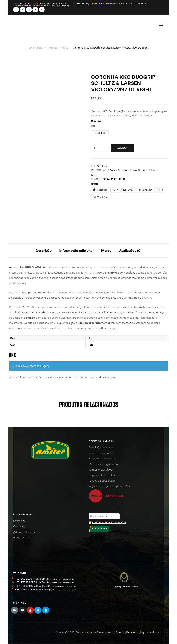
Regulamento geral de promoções (109, 486)
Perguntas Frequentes (102, 475)
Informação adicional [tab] (76, 250)
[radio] (100, 133)
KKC (94, 175)
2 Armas (112, 170)
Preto (90, 345)
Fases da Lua (21, 537)
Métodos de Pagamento (103, 464)
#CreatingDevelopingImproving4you (136, 632)
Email (126, 581)
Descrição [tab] (44, 250)
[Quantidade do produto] (94, 148)
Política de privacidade (102, 481)
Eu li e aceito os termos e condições (109, 522)
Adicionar (123, 148)
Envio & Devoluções (101, 453)
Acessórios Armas (127, 170)
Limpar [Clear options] (97, 121)
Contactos (20, 526)
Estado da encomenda (102, 458)
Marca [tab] (106, 250)
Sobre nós (19, 521)
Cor (93, 126)
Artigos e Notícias (24, 532)
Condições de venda (101, 447)
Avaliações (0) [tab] (130, 250)
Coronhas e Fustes (148, 170)
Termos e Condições (101, 469)
